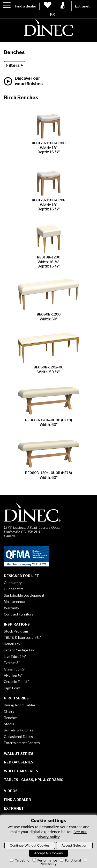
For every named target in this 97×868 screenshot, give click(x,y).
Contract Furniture (19, 614)
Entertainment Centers (22, 743)
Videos (11, 791)
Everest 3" (12, 663)
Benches (11, 718)
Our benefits (14, 589)
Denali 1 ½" (13, 644)
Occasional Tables (18, 737)
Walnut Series (19, 754)
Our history (13, 583)
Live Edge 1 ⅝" (15, 657)
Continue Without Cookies (30, 845)
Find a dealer (26, 6)
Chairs (9, 711)
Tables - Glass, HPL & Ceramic (33, 780)
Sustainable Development (24, 595)
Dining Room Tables (20, 705)
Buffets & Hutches (18, 730)
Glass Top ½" (14, 669)
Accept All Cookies (48, 853)
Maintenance (14, 602)
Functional (70, 861)
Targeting (19, 861)
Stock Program (16, 631)
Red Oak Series (19, 762)
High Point (12, 688)
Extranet (82, 6)
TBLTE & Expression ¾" (22, 637)
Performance (44, 861)
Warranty (12, 608)
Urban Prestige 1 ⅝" (20, 650)
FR (52, 14)
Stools (9, 724)
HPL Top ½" (13, 675)
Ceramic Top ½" (16, 682)
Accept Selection (74, 845)
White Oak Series (21, 771)
